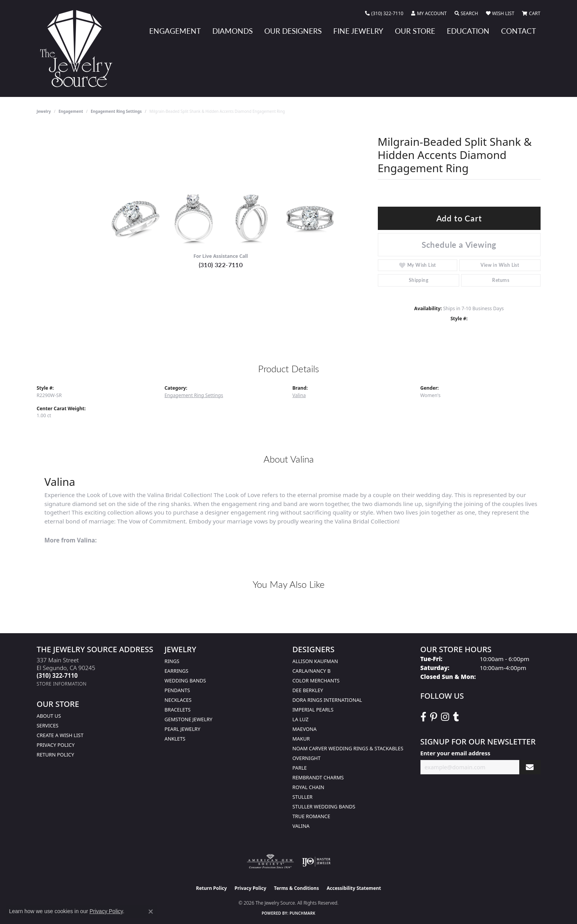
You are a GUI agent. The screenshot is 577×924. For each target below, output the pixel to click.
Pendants (177, 690)
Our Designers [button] (293, 31)
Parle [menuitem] (300, 768)
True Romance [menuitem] (312, 816)
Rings (172, 661)
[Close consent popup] (151, 912)
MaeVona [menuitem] (305, 729)
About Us (49, 716)
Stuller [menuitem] (303, 797)
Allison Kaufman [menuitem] (315, 661)
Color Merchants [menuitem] (316, 680)
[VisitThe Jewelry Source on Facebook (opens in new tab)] (423, 717)
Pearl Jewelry (183, 729)
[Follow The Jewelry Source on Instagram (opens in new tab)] (445, 717)
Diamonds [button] (233, 31)
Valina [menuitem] (301, 826)
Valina (299, 395)
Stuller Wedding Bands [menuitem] (324, 807)
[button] (429, 14)
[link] (384, 14)
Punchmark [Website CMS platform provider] (302, 913)
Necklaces (178, 700)
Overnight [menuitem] (307, 758)
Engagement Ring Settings (116, 111)
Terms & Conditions (296, 888)
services (48, 725)
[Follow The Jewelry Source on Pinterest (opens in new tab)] (434, 717)
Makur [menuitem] (301, 739)
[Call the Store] (57, 675)
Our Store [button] (415, 31)
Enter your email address (456, 753)
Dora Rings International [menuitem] (327, 700)
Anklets (175, 739)
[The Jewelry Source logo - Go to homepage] (79, 48)
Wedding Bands (185, 680)
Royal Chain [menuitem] (308, 787)
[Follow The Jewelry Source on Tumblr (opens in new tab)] (456, 717)
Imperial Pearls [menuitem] (313, 710)
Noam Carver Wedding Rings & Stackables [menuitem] (348, 748)
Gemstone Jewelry (189, 719)
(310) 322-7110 (221, 265)
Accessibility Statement (354, 888)
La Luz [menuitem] (301, 719)
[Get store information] (62, 684)
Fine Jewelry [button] (358, 31)
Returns (501, 280)
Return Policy (56, 755)
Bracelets (178, 710)
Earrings (177, 671)
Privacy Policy (56, 745)
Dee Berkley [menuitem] (308, 690)
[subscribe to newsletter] (530, 767)
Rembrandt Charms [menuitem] (318, 777)
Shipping (419, 280)
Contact (518, 31)
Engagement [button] (175, 31)
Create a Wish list (60, 735)
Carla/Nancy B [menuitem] (312, 671)
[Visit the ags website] (270, 862)
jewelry (44, 111)
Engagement (71, 111)
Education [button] (468, 31)
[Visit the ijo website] (316, 862)
